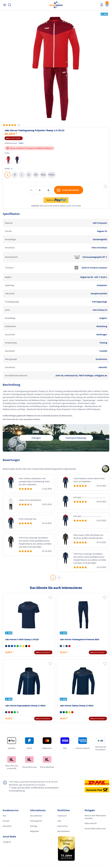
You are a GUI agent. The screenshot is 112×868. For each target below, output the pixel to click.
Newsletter (7, 826)
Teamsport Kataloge (76, 438)
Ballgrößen (35, 831)
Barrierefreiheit (64, 831)
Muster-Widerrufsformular (95, 829)
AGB (59, 821)
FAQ (4, 816)
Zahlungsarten (36, 821)
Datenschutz (63, 826)
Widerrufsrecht (91, 823)
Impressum (62, 816)
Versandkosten (36, 816)
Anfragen (36, 438)
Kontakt (6, 821)
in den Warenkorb (67, 190)
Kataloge (34, 826)
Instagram (7, 842)
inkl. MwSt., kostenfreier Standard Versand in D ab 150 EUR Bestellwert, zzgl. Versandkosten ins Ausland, (34, 783)
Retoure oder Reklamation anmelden (95, 817)
